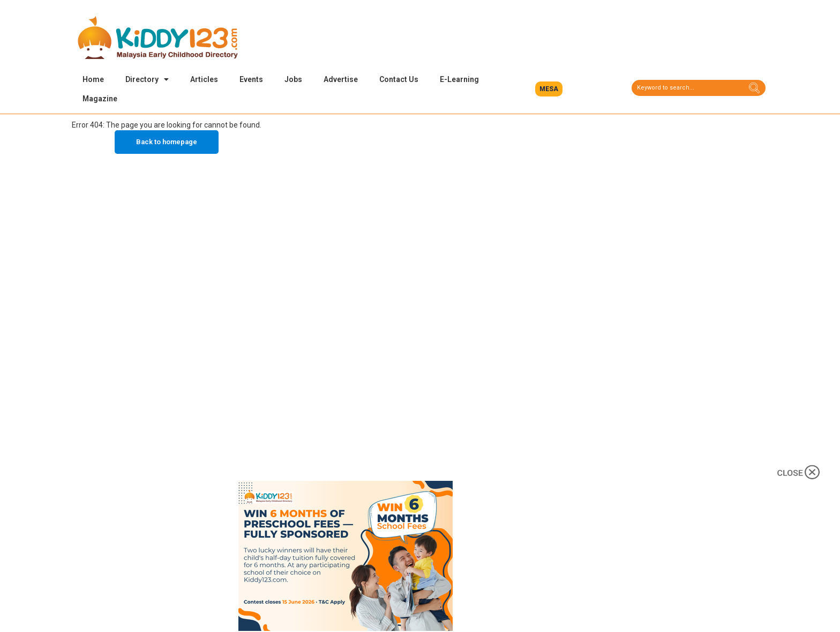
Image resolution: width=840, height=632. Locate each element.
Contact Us (399, 79)
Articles (204, 79)
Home (93, 79)
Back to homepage (167, 143)
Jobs (293, 79)
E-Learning (459, 79)
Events (251, 79)
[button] (549, 89)
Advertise (341, 79)
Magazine (100, 99)
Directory (147, 79)
